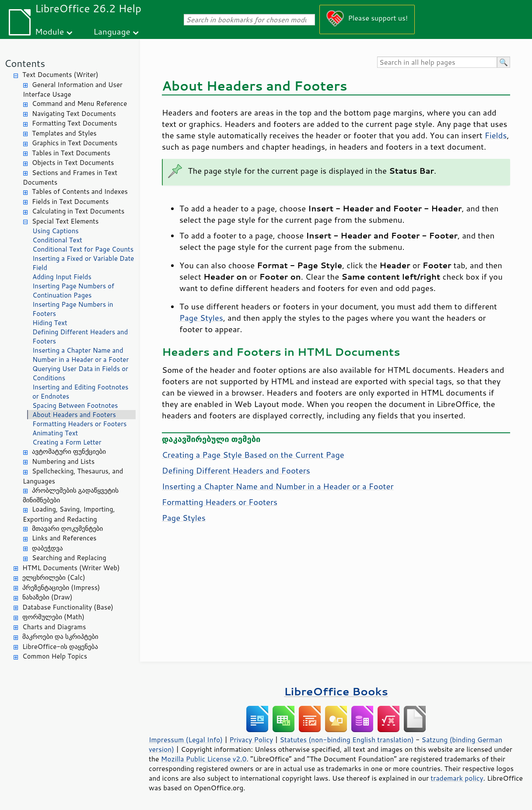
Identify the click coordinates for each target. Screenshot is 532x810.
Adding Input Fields (62, 277)
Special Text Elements (65, 221)
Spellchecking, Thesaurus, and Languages (73, 476)
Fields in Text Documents (70, 202)
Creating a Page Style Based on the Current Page (253, 455)
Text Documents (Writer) (60, 75)
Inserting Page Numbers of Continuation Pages (73, 291)
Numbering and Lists (63, 461)
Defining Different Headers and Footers (80, 337)
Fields (496, 135)
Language (112, 31)
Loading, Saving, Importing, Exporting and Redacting (69, 514)
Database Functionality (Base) (68, 607)
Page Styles (201, 318)
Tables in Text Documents (71, 153)
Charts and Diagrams (54, 627)
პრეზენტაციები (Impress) (61, 587)
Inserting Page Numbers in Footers (73, 309)
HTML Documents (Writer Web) (71, 568)
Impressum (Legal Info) (186, 740)
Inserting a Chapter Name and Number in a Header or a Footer (80, 355)
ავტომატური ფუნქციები (69, 451)
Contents (25, 63)
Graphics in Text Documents (75, 143)
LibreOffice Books (336, 691)
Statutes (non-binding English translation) (346, 740)
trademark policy (457, 778)
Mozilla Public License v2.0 (204, 759)
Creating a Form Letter (67, 442)
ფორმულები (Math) (53, 617)
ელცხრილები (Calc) (54, 577)
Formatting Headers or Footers (80, 424)
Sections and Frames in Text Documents (70, 178)
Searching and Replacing (69, 558)
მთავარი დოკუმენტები (67, 528)
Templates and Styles (64, 133)
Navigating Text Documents (74, 114)
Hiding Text (50, 323)
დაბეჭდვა (47, 548)
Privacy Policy (251, 740)
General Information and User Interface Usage (73, 90)
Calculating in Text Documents (78, 211)
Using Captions (56, 231)
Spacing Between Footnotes (75, 405)
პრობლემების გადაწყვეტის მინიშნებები (71, 495)
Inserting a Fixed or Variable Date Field (83, 263)
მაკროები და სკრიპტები (60, 636)
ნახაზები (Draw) (47, 597)
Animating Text (55, 433)
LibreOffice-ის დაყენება (60, 647)
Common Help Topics (55, 656)
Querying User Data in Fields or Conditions (80, 373)
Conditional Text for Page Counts (83, 249)
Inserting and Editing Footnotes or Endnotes (80, 392)
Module (49, 31)
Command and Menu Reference (79, 103)
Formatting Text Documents (74, 123)
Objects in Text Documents (73, 163)
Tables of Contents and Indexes (80, 191)
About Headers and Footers (74, 415)
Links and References (64, 538)
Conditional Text (57, 240)
